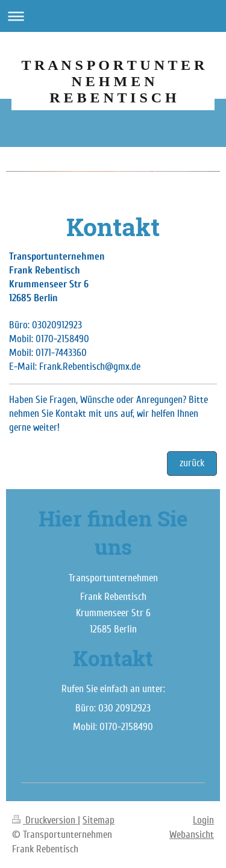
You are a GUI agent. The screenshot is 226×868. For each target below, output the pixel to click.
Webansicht (192, 835)
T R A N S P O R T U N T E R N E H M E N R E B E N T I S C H (113, 81)
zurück (192, 463)
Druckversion (45, 820)
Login (203, 820)
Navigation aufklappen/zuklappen (113, 16)
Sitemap (99, 820)
